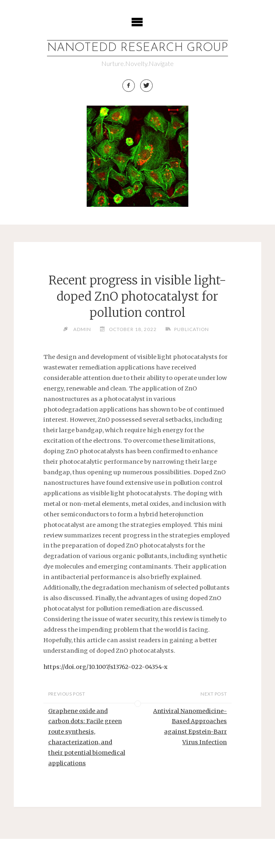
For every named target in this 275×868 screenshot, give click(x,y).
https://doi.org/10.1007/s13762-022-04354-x (106, 667)
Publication (192, 329)
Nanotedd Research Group (137, 48)
